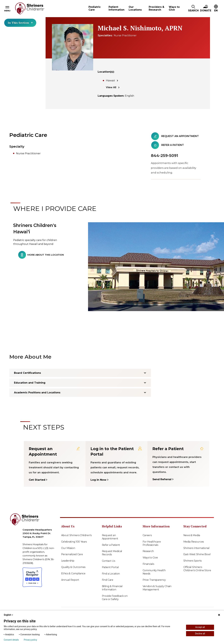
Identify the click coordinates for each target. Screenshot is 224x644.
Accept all (200, 627)
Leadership (68, 561)
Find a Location (111, 574)
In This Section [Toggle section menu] (20, 23)
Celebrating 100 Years (74, 542)
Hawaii (110, 80)
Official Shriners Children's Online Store (197, 569)
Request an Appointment (110, 537)
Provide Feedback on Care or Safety (115, 598)
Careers (147, 535)
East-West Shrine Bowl (197, 554)
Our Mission (68, 548)
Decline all (200, 634)
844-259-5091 (164, 156)
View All (111, 87)
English (9, 615)
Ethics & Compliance (73, 573)
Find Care (108, 580)
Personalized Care (72, 554)
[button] (193, 9)
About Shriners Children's (76, 535)
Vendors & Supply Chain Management (157, 588)
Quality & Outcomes (73, 567)
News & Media (192, 535)
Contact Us (108, 561)
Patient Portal (110, 567)
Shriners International (196, 548)
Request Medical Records (112, 553)
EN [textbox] (216, 11)
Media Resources (194, 542)
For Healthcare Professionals (152, 543)
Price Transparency (154, 580)
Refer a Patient (111, 545)
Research (148, 551)
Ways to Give (150, 558)
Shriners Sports (193, 561)
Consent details (11, 640)
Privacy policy (30, 640)
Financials (148, 564)
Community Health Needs (154, 572)
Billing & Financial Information (112, 588)
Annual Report (70, 580)
